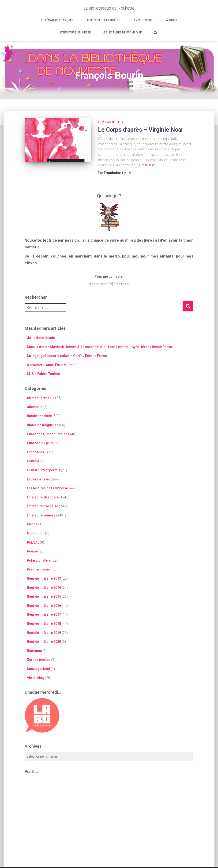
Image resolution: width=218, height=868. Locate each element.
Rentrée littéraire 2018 (44, 624)
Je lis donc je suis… (42, 338)
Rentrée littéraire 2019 (44, 633)
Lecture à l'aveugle (41, 479)
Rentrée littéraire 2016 (44, 606)
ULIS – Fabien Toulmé (43, 374)
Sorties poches (39, 660)
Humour (33, 461)
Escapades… (37, 452)
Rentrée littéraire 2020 (44, 642)
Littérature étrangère (103, 20)
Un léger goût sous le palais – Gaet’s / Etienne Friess (67, 356)
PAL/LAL (33, 542)
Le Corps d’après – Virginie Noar (141, 130)
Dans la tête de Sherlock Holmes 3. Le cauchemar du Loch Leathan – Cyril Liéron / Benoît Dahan (100, 347)
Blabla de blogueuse (43, 425)
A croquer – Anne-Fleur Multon (51, 365)
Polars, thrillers (39, 560)
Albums (171, 20)
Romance (34, 651)
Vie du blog (36, 678)
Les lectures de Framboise (122, 33)
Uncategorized (38, 669)
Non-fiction (36, 533)
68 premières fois (111, 122)
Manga (32, 524)
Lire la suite (147, 165)
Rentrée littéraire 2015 (44, 596)
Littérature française (58, 20)
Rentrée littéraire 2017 (44, 614)
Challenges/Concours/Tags (48, 434)
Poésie (32, 551)
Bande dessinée (143, 20)
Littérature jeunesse (75, 33)
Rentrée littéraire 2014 (44, 588)
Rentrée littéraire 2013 (44, 578)
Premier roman (39, 569)
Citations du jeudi (40, 443)
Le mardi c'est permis (44, 470)
